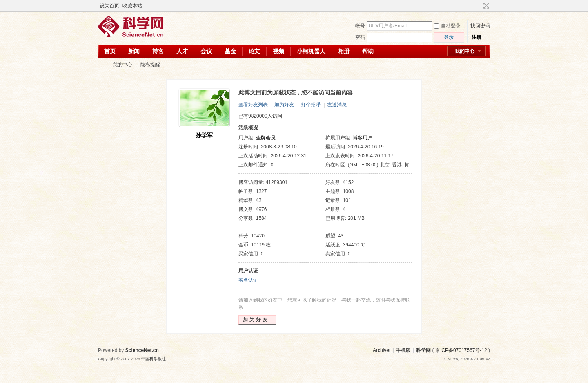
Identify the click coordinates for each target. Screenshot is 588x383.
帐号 (360, 26)
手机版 (403, 350)
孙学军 (204, 135)
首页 (110, 51)
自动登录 (447, 26)
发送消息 (337, 105)
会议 (206, 51)
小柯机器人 (311, 51)
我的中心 (465, 51)
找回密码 (480, 26)
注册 (477, 37)
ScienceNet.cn (142, 350)
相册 (344, 51)
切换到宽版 (485, 6)
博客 (158, 51)
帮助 (368, 51)
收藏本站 (132, 6)
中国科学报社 (154, 359)
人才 (182, 51)
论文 (254, 51)
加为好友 (284, 105)
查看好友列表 (253, 105)
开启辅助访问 (479, 6)
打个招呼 (311, 105)
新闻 (134, 51)
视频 (278, 51)
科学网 (101, 65)
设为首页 (109, 6)
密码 (360, 37)
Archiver (382, 350)
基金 (230, 51)
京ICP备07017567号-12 (461, 350)
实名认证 (248, 280)
